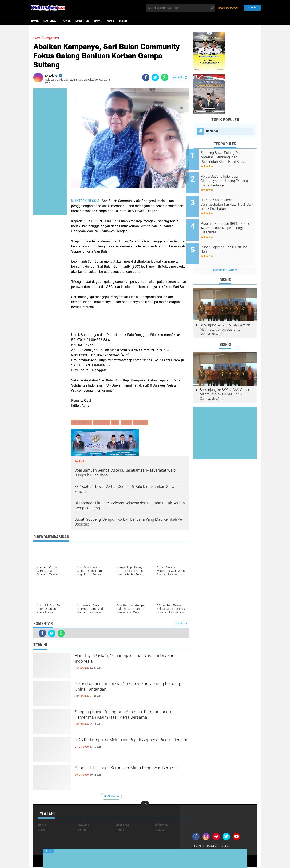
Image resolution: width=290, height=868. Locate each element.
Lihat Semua (111, 796)
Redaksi (214, 847)
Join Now (199, 847)
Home (35, 21)
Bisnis (123, 21)
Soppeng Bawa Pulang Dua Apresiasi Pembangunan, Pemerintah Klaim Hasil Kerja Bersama (128, 720)
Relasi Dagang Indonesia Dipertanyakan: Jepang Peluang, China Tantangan (132, 688)
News (111, 21)
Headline (83, 825)
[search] (181, 8)
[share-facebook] (146, 77)
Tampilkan (181, 624)
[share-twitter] (155, 77)
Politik (82, 831)
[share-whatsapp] (165, 77)
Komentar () (180, 77)
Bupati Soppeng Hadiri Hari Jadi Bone (228, 240)
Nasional (50, 21)
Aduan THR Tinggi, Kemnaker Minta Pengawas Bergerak (130, 772)
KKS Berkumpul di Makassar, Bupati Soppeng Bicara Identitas (128, 744)
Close (49, 851)
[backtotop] (145, 805)
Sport (98, 21)
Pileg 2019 (102, 423)
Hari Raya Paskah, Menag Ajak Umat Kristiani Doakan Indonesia (129, 660)
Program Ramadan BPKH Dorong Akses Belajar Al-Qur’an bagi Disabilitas (227, 221)
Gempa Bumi (55, 38)
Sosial (128, 423)
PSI (117, 423)
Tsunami (143, 423)
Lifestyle (82, 21)
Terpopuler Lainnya (225, 259)
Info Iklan (228, 847)
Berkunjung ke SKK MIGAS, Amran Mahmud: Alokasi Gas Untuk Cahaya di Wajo (225, 318)
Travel (66, 21)
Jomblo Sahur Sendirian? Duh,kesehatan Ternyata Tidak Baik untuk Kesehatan (231, 200)
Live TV (251, 8)
